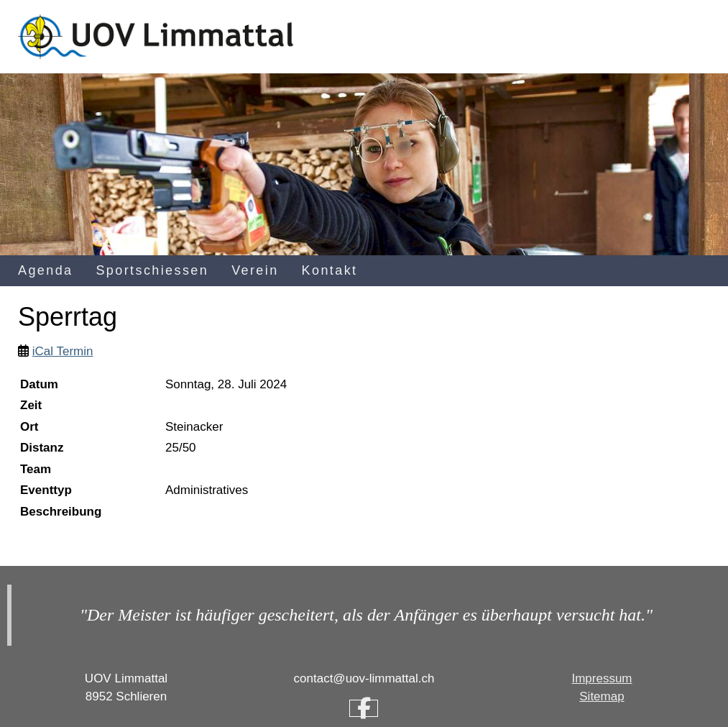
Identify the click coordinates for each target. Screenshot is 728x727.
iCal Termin (63, 351)
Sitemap (602, 696)
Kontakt (330, 270)
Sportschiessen (152, 270)
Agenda (45, 270)
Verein (255, 270)
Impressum (602, 678)
